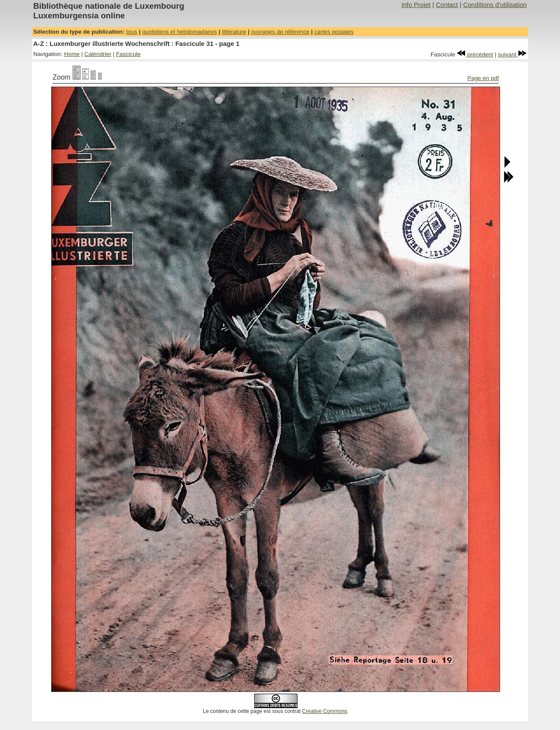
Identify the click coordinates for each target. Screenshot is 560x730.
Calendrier (98, 54)
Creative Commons (325, 711)
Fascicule (128, 54)
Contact (447, 5)
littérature (234, 32)
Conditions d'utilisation (495, 5)
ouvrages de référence (280, 32)
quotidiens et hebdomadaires (180, 32)
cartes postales (334, 32)
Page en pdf (483, 78)
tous (132, 32)
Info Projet (416, 5)
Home (72, 54)
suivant (512, 54)
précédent (475, 54)
